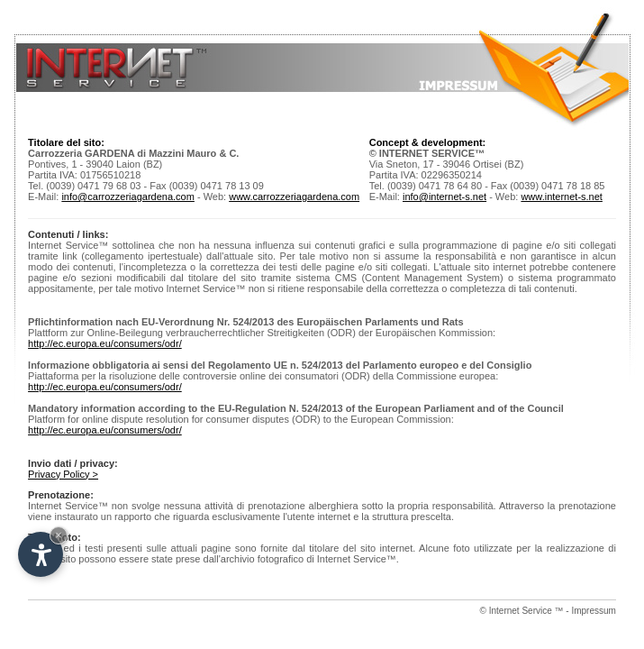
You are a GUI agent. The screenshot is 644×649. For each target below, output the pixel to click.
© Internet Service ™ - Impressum (548, 611)
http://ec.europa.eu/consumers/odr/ (105, 343)
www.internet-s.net (561, 197)
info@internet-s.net (444, 197)
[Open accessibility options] (41, 554)
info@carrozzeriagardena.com (128, 197)
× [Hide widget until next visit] (59, 535)
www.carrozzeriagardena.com (294, 197)
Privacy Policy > (63, 474)
